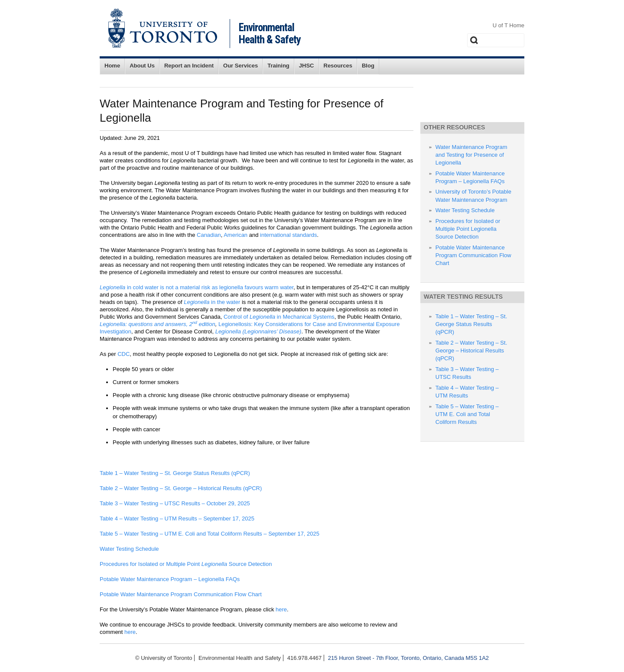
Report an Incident (189, 66)
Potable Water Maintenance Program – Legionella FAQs (171, 579)
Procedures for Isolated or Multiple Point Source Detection (186, 564)
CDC (123, 354)
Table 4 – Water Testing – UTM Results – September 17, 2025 (177, 519)
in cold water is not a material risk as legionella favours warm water (197, 287)
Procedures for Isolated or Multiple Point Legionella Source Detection (468, 229)
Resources (338, 66)
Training (278, 66)
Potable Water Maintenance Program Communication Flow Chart (181, 594)
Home (112, 66)
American (236, 235)
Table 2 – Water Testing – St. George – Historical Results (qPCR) (181, 488)
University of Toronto (163, 28)
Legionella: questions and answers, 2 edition (158, 324)
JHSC (307, 66)
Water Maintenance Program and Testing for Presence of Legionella (471, 155)
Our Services (240, 66)
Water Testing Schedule (129, 549)
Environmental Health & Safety (270, 34)
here (281, 609)
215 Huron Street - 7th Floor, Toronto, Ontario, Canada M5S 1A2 (408, 658)
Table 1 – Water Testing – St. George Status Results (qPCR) (175, 473)
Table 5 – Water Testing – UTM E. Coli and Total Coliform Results (467, 414)
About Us (142, 66)
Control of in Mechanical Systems (279, 317)
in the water (212, 302)
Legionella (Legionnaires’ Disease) (258, 331)
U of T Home (509, 25)
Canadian (209, 235)
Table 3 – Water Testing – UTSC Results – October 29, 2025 (175, 503)
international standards (289, 235)
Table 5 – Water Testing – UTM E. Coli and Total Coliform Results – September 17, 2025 (210, 534)
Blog (368, 66)
